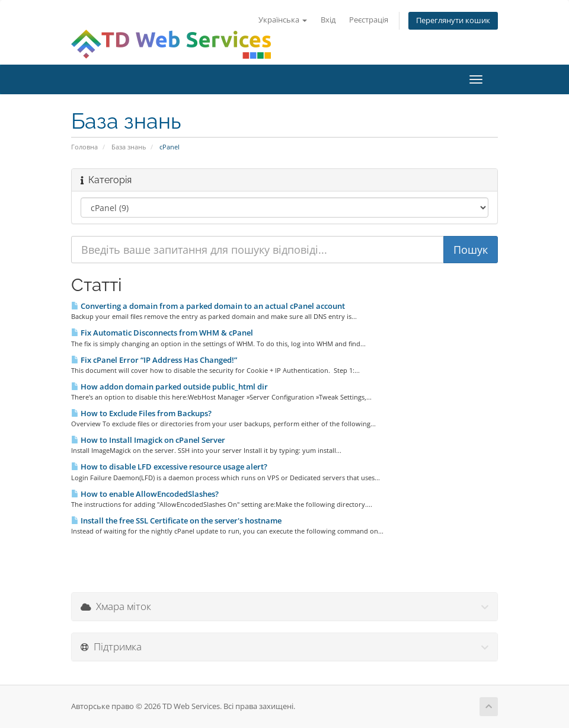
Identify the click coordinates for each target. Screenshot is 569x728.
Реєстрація (369, 20)
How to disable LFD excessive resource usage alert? (169, 467)
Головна (84, 147)
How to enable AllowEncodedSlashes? (145, 494)
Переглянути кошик (453, 20)
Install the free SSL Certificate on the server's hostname (176, 521)
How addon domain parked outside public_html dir (170, 387)
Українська (283, 20)
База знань (129, 147)
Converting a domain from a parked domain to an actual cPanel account (208, 306)
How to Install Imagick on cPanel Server (148, 440)
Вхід (328, 20)
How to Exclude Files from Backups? (141, 413)
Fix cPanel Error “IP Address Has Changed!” (154, 360)
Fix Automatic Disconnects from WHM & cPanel (162, 333)
